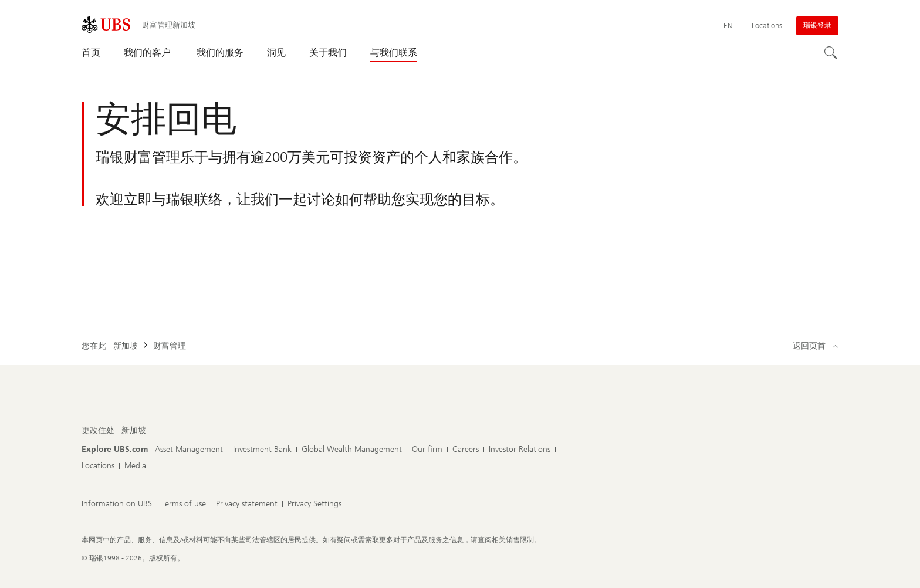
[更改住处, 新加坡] (134, 431)
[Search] (831, 53)
